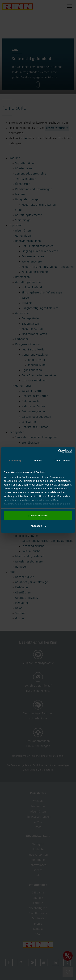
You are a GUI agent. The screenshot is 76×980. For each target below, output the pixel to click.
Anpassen (38, 526)
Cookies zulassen (38, 515)
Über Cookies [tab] (63, 461)
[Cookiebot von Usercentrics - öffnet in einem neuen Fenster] (58, 451)
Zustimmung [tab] (14, 461)
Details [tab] (38, 461)
